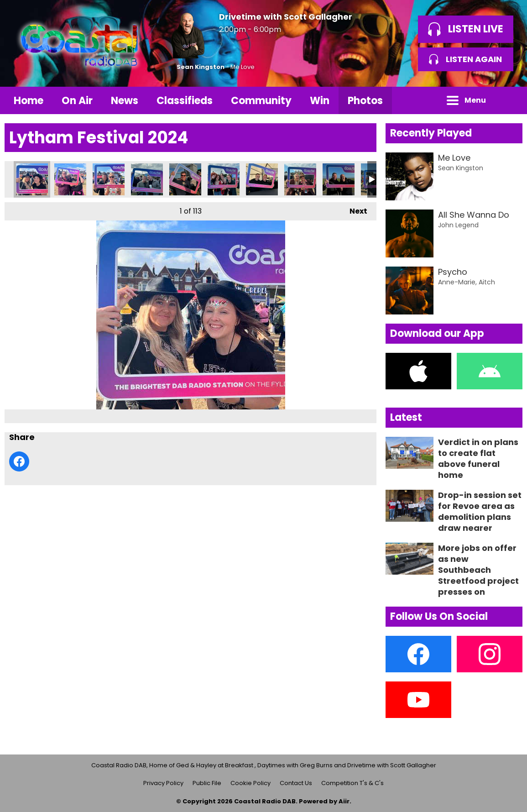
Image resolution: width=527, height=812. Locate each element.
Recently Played (431, 133)
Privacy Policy (163, 783)
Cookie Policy (250, 783)
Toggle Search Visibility (509, 100)
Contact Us (296, 783)
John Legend (458, 225)
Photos (365, 101)
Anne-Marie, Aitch (467, 282)
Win (320, 101)
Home (29, 101)
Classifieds (185, 101)
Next (354, 209)
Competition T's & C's (352, 783)
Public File (207, 783)
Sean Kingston (201, 67)
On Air (77, 101)
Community (261, 101)
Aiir (344, 801)
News (125, 101)
